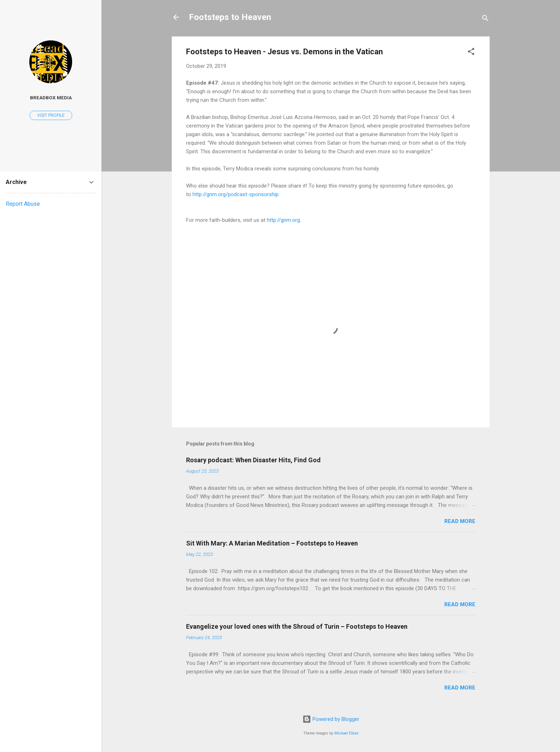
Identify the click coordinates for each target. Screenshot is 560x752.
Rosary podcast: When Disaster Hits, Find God (253, 460)
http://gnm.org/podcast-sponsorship (236, 194)
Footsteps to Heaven (230, 17)
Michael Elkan (346, 733)
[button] (471, 53)
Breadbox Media (51, 98)
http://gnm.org (283, 220)
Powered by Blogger (331, 719)
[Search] (485, 19)
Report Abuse (23, 204)
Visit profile (51, 115)
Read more (460, 521)
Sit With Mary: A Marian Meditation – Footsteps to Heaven (272, 543)
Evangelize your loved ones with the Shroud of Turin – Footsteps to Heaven (297, 626)
